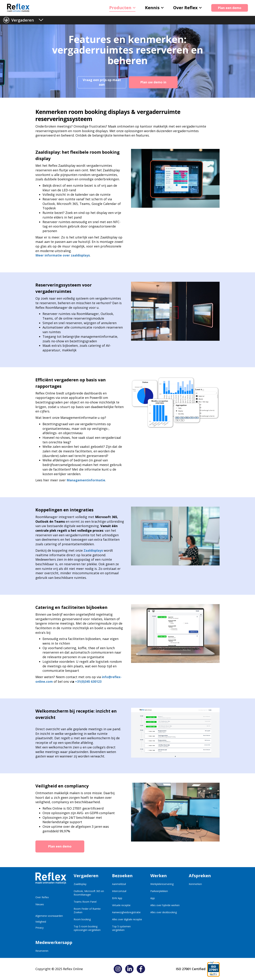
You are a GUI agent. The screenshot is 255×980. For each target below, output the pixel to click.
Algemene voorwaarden (49, 916)
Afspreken (200, 876)
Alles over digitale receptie (127, 919)
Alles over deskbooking (164, 912)
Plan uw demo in (153, 82)
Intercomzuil (119, 891)
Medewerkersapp (51, 942)
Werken (159, 876)
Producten (122, 8)
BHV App (117, 898)
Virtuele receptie (121, 905)
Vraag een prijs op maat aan (102, 82)
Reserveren (42, 951)
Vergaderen (23, 20)
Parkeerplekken (159, 891)
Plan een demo (230, 8)
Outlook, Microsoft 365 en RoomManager (89, 893)
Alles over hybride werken (165, 905)
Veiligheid (41, 922)
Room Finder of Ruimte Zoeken (87, 910)
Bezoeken (122, 876)
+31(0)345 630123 (88, 681)
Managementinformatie (86, 480)
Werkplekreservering (162, 884)
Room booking (82, 919)
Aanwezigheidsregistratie (126, 912)
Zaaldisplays (93, 550)
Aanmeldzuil (119, 884)
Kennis (154, 8)
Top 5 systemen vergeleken (121, 928)
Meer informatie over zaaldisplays (63, 255)
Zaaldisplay (80, 884)
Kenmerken (195, 884)
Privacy (39, 928)
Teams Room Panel (85, 902)
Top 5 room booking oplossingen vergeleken (87, 928)
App (153, 898)
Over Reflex (187, 8)
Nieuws (40, 904)
